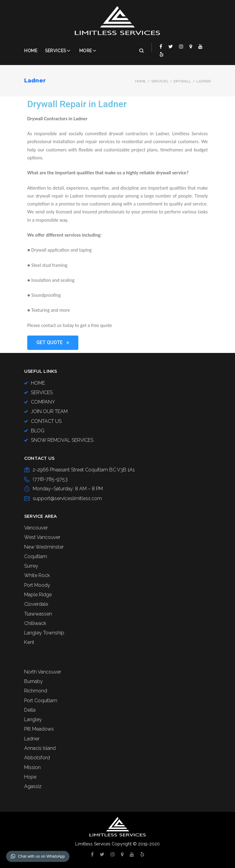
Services (55, 51)
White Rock (37, 575)
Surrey (31, 566)
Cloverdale (36, 604)
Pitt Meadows (39, 729)
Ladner (32, 739)
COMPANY (43, 402)
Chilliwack (35, 623)
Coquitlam (36, 556)
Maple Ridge (38, 595)
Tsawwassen (38, 614)
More (86, 51)
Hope (30, 777)
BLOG (38, 431)
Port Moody (37, 585)
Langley (33, 719)
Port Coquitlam (41, 701)
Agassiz (33, 786)
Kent (29, 642)
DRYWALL (182, 81)
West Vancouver (42, 537)
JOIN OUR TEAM (49, 411)
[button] (53, 343)
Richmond (36, 691)
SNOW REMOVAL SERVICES (62, 440)
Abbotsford (37, 758)
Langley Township (44, 633)
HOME (38, 383)
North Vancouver (43, 672)
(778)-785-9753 (50, 479)
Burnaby (34, 681)
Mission (32, 767)
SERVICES (160, 81)
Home (31, 51)
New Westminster (44, 547)
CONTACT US (46, 421)
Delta (30, 710)
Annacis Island (40, 748)
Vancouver (36, 528)
